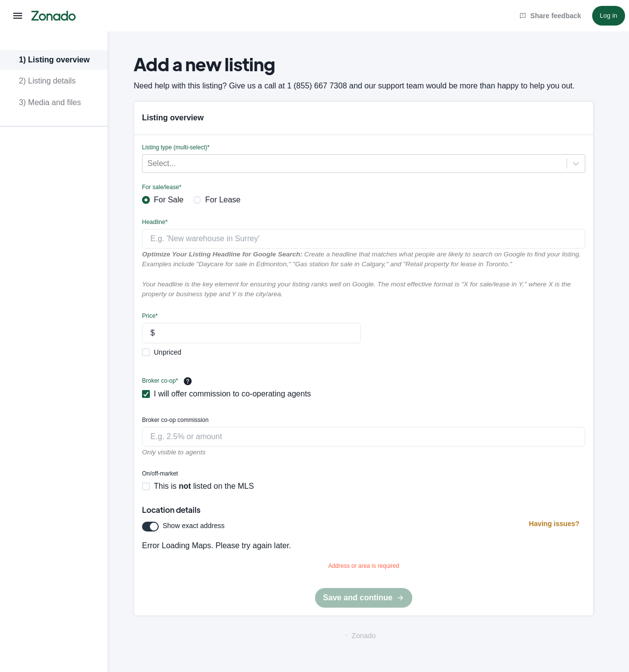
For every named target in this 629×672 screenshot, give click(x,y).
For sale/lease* (162, 187)
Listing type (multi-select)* (176, 147)
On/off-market (160, 474)
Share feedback (550, 16)
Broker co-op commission (175, 420)
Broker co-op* (160, 381)
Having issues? (554, 524)
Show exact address (194, 526)
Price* (150, 316)
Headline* (155, 222)
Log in (609, 15)
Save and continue (363, 598)
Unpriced (168, 352)
